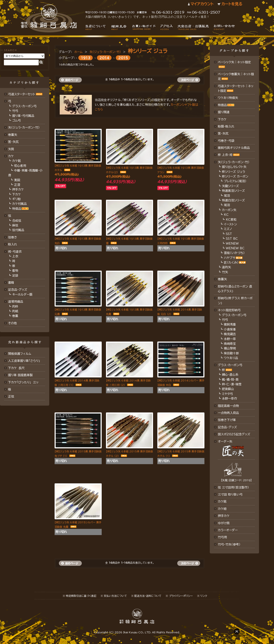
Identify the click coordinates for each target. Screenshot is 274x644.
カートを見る (232, 4)
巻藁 (15, 316)
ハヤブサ (230, 258)
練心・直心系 (230, 375)
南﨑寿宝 (230, 344)
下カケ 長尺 (16, 368)
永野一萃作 (229, 399)
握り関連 (224, 112)
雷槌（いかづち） (234, 253)
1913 (86, 58)
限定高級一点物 (228, 406)
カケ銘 (16, 161)
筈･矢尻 (13, 142)
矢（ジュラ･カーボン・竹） (105, 52)
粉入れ (13, 244)
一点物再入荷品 (228, 413)
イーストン (230, 224)
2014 (104, 58)
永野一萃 (230, 339)
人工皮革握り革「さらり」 (24, 361)
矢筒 (11, 149)
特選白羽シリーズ (233, 200)
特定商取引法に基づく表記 (81, 596)
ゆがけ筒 (224, 523)
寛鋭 (17, 180)
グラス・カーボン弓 (24, 106)
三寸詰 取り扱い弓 (230, 494)
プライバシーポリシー (181, 596)
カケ (11, 156)
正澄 (17, 185)
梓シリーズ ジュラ (148, 51)
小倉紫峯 (230, 329)
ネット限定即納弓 (229, 310)
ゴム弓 (16, 120)
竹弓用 (222, 537)
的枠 (15, 307)
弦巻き (13, 237)
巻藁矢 (13, 135)
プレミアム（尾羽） (235, 181)
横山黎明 (230, 348)
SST (229, 234)
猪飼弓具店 (49, 18)
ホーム (78, 52)
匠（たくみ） (231, 263)
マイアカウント (202, 4)
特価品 (17, 209)
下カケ (16, 194)
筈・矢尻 (223, 133)
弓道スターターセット (22, 94)
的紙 (15, 311)
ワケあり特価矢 (228, 98)
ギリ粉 (16, 199)
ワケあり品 (231, 358)
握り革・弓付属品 (23, 116)
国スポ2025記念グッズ (234, 434)
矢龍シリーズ (230, 186)
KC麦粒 (231, 220)
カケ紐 (222, 509)
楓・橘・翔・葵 (230, 380)
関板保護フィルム (20, 354)
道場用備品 (16, 302)
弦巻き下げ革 (227, 420)
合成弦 (17, 221)
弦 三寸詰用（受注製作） (233, 487)
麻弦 (15, 225)
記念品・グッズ (18, 290)
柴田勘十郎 (231, 353)
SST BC (232, 239)
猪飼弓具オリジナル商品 (234, 148)
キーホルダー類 (22, 295)
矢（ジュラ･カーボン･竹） (24, 128)
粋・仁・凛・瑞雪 (232, 384)
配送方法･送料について (148, 596)
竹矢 (225, 272)
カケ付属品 (19, 204)
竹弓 (15, 111)
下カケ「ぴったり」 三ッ (23, 382)
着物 (15, 271)
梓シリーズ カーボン (235, 176)
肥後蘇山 (228, 389)
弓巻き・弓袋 (226, 141)
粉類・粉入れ (226, 126)
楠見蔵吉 (230, 334)
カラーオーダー (228, 530)
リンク (204, 596)
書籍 (11, 283)
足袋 (15, 276)
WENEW (232, 244)
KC (226, 215)
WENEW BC (235, 248)
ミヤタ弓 (227, 394)
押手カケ (18, 189)
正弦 (11, 396)
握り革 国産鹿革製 (20, 375)
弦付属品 (18, 230)
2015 (123, 58)
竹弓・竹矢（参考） (229, 544)
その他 (13, 323)
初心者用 (20, 166)
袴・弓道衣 (15, 252)
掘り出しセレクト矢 (234, 167)
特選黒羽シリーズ (233, 191)
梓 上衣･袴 (225, 155)
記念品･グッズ (227, 427)
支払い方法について (115, 596)
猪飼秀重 (230, 324)
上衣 (15, 256)
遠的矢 (226, 267)
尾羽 (227, 196)
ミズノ (228, 229)
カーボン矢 (229, 210)
